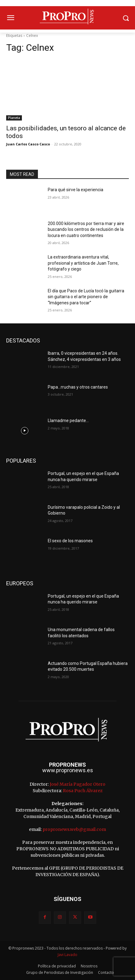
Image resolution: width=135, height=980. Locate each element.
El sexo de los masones (70, 541)
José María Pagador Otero (78, 784)
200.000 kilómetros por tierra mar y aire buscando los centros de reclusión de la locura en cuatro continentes (86, 229)
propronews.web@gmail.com (74, 829)
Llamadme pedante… (68, 421)
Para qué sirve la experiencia (76, 190)
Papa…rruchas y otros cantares (78, 387)
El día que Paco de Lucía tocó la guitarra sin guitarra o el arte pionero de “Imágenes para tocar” (86, 297)
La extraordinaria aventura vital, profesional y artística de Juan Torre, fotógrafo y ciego (83, 263)
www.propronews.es (68, 770)
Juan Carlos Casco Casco (28, 144)
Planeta (14, 118)
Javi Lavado (67, 955)
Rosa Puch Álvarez (83, 791)
